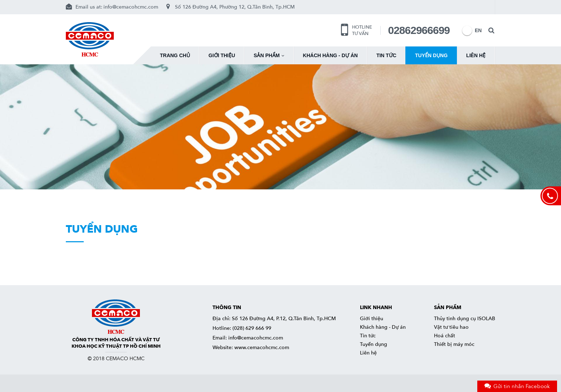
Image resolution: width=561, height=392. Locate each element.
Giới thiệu (222, 55)
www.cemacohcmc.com (262, 348)
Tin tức (386, 55)
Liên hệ (476, 55)
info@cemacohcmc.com (131, 7)
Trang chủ (175, 55)
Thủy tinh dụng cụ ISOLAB (465, 319)
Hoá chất (445, 336)
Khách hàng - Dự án (330, 55)
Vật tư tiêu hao (451, 327)
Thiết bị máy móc (454, 344)
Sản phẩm (269, 55)
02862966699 (419, 30)
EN (467, 31)
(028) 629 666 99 (252, 328)
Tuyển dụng (431, 55)
